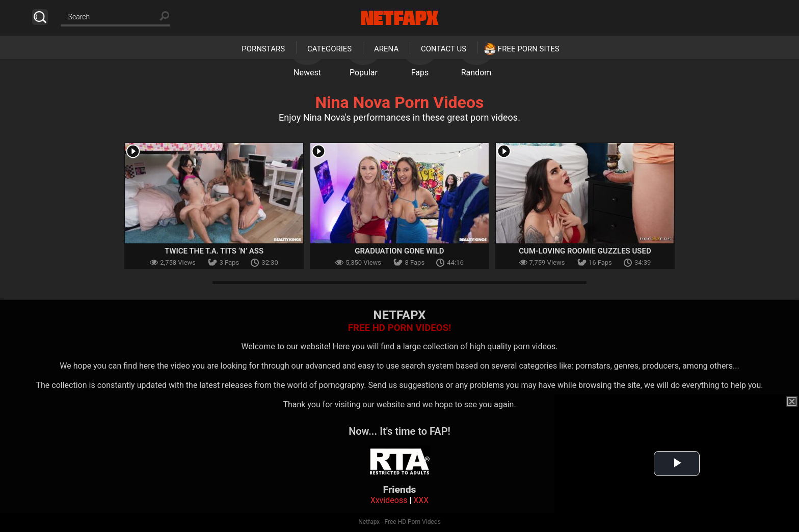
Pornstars (263, 49)
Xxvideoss (389, 500)
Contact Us (444, 49)
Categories (329, 49)
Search (40, 17)
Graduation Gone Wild (399, 251)
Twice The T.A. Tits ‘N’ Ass (214, 251)
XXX (421, 500)
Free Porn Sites (529, 49)
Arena (386, 49)
